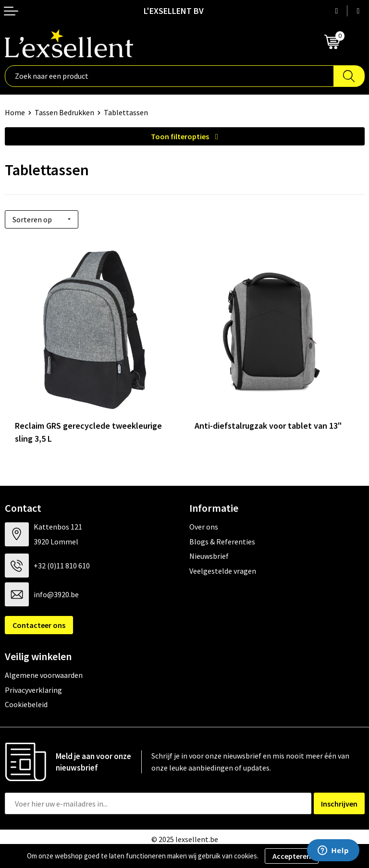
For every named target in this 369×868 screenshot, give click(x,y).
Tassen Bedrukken (64, 112)
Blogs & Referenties (222, 542)
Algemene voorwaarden (44, 675)
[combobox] (169, 76)
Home (15, 112)
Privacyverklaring (33, 690)
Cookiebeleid (26, 704)
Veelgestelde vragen (223, 571)
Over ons (204, 527)
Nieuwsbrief (209, 556)
